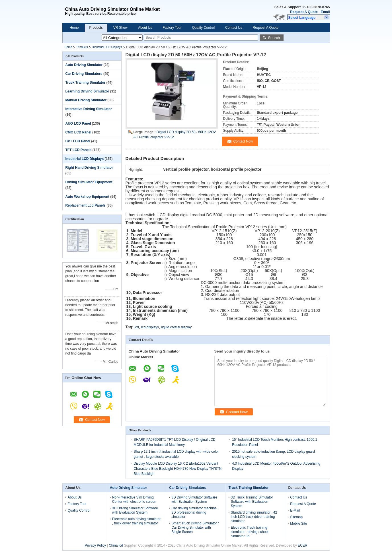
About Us (145, 28)
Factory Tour (172, 28)
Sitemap (296, 517)
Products (96, 28)
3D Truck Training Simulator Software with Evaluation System (252, 502)
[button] (309, 17)
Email (325, 12)
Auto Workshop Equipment (87, 197)
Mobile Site (298, 524)
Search (274, 38)
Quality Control (203, 28)
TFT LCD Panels (79, 150)
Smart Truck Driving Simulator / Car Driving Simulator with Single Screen (195, 528)
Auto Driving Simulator (84, 65)
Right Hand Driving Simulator (89, 168)
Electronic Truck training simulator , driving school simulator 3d (250, 532)
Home (74, 28)
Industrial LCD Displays (107, 47)
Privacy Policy (96, 545)
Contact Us (234, 28)
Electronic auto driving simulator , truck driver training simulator (136, 521)
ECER (302, 545)
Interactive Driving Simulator (89, 109)
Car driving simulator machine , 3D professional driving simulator (195, 512)
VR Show (120, 28)
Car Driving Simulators (84, 74)
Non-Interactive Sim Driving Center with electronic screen (134, 500)
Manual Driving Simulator (86, 100)
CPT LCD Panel (78, 141)
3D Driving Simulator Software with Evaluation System (135, 510)
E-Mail (295, 510)
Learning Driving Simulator (87, 91)
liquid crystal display (176, 327)
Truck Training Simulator (86, 83)
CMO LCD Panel (78, 132)
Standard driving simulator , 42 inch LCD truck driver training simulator (254, 517)
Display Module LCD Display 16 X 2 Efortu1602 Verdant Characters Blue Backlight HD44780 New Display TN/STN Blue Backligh (178, 469)
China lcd (116, 545)
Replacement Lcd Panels (86, 205)
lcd (137, 327)
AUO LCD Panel (78, 123)
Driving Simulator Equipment (89, 182)
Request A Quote (304, 12)
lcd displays (150, 327)
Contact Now (95, 420)
